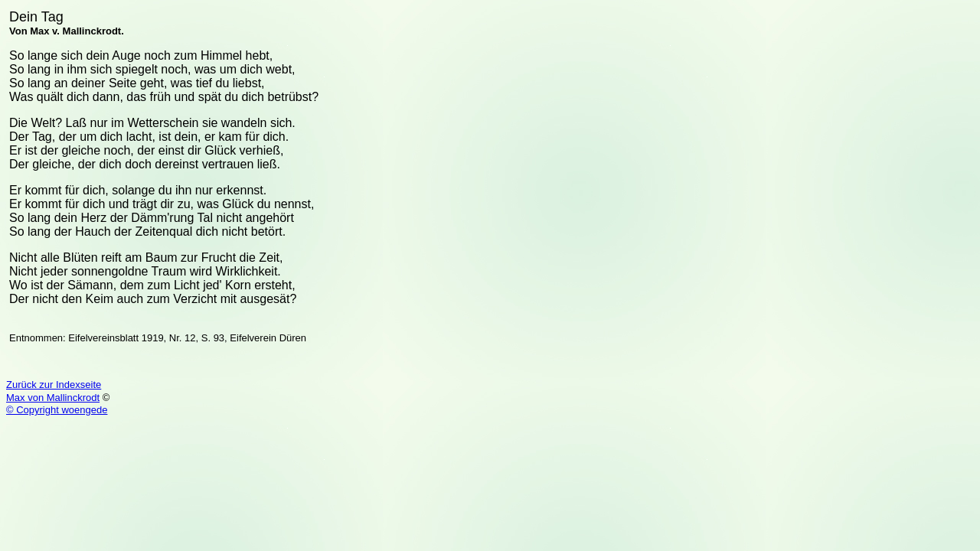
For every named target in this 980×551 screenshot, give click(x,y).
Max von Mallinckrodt (53, 398)
